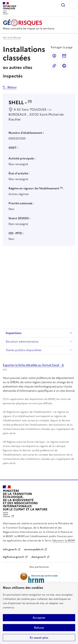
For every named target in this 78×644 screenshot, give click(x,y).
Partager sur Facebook (54, 56)
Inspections (14, 333)
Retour (12, 87)
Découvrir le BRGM (64, 541)
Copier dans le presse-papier (54, 66)
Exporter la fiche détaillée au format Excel (31, 365)
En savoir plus (39, 638)
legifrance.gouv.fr (14, 557)
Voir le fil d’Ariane (12, 38)
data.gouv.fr (39, 557)
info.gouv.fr (10, 549)
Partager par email (64, 56)
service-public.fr (34, 549)
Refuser (39, 628)
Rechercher (63, 5)
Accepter (39, 618)
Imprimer (64, 66)
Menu (73, 5)
